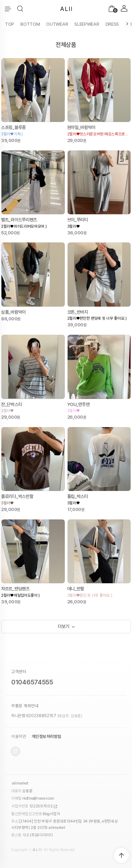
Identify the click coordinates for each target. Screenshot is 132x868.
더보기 (63, 626)
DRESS (112, 24)
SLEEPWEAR (87, 24)
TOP (10, 24)
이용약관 (19, 737)
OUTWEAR (57, 24)
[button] (20, 9)
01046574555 (32, 682)
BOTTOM (30, 24)
